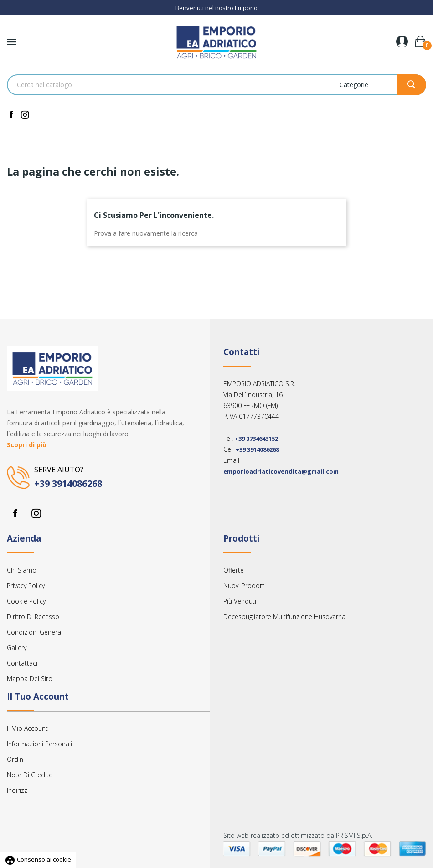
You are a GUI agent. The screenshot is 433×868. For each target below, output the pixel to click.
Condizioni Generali (35, 632)
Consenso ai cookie (38, 859)
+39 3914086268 (68, 483)
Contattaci (22, 663)
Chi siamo (22, 570)
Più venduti (240, 601)
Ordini (16, 759)
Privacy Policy (26, 586)
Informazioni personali (39, 744)
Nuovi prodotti (245, 586)
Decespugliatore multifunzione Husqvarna (284, 617)
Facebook (15, 513)
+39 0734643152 (256, 439)
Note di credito (30, 775)
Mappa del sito (30, 679)
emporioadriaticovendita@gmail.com (281, 471)
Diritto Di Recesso (33, 617)
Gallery (17, 648)
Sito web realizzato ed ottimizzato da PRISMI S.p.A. (298, 835)
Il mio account (27, 728)
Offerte (234, 570)
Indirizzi (18, 790)
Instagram (36, 513)
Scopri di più (27, 445)
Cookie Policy (26, 601)
